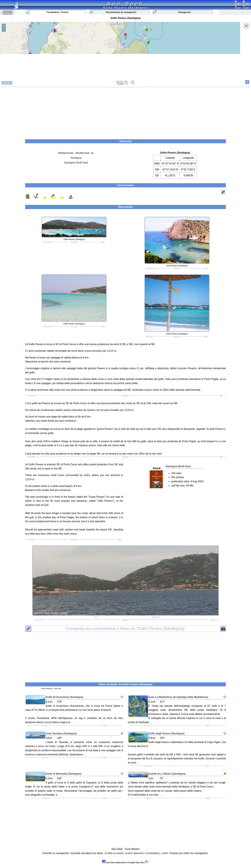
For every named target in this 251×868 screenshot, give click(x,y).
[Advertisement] (125, 112)
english (238, 3)
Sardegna (76, 158)
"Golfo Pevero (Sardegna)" (126, 628)
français (246, 3)
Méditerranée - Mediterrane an (76, 153)
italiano (238, 7)
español (246, 7)
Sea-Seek (125, 4)
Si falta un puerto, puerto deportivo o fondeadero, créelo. (137, 853)
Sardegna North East (76, 163)
